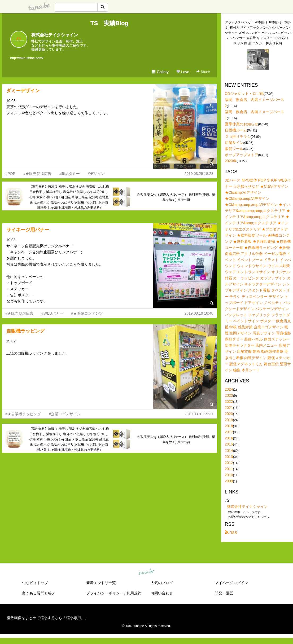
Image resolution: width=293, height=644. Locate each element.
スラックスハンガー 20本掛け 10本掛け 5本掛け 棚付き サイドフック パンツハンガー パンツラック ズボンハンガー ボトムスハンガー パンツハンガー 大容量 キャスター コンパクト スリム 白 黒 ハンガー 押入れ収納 (258, 33)
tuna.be (146, 572)
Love (183, 72)
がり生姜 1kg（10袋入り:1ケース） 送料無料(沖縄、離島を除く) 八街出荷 (176, 197)
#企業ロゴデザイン (65, 414)
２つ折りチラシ (238, 136)
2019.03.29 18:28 (199, 174)
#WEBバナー (52, 313)
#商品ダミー (69, 174)
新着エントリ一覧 (101, 583)
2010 (229, 475)
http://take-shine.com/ (27, 58)
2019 (229, 420)
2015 (229, 444)
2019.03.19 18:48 (199, 313)
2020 (229, 414)
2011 (229, 469)
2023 (229, 395)
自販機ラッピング (25, 331)
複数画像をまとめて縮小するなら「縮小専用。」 (47, 618)
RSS (231, 533)
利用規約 (134, 593)
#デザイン (96, 174)
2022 (229, 402)
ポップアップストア (242, 155)
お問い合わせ (162, 593)
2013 (229, 457)
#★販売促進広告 (37, 174)
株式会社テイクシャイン (55, 35)
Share (203, 72)
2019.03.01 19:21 (199, 414)
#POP (10, 174)
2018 (229, 426)
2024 (229, 389)
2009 (229, 481)
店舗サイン (234, 143)
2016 (229, 438)
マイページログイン (231, 583)
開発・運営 (224, 593)
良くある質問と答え (39, 593)
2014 (229, 451)
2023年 (231, 161)
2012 (229, 463)
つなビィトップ (35, 583)
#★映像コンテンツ (87, 313)
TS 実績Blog (109, 23)
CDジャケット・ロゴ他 (244, 94)
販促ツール (234, 149)
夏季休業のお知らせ (242, 124)
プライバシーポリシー (105, 593)
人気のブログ (162, 583)
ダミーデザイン (23, 91)
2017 (229, 432)
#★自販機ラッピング (23, 414)
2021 (229, 408)
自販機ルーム (236, 130)
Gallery (160, 72)
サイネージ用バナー (28, 230)
